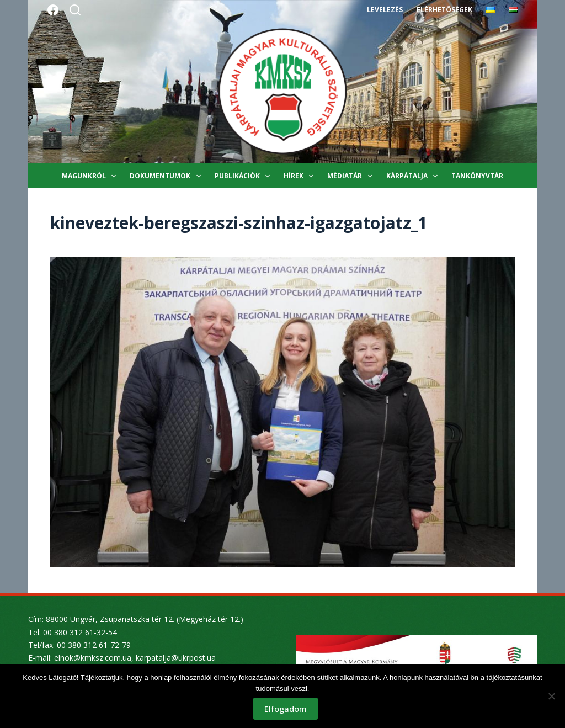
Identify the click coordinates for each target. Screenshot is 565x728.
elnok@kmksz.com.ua (93, 658)
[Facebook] (53, 10)
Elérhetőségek (444, 10)
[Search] (75, 10)
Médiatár (352, 176)
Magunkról (91, 176)
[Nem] (551, 696)
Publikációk (244, 176)
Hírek (301, 176)
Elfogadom (286, 709)
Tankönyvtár (477, 176)
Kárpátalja (414, 176)
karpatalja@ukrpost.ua (176, 658)
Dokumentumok (167, 176)
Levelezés (385, 10)
